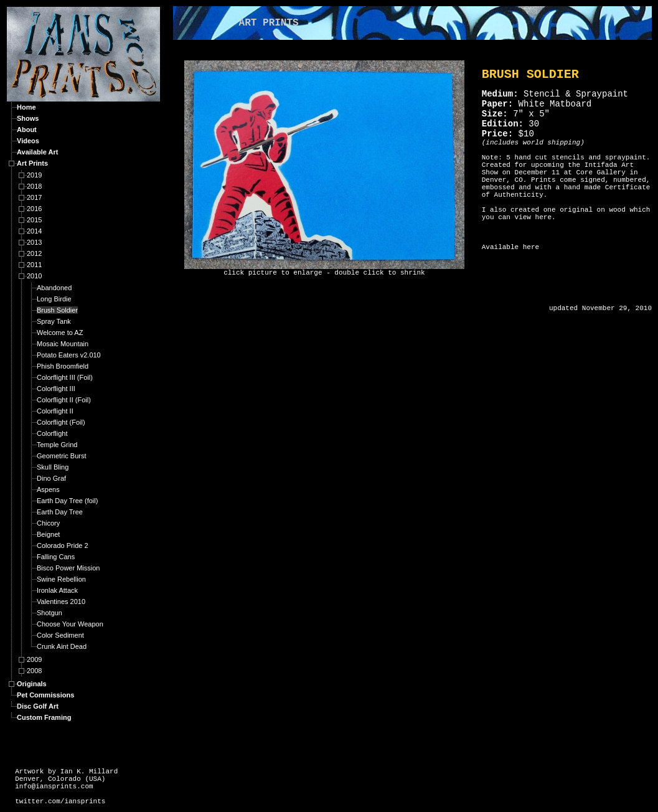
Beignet (48, 534)
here (543, 217)
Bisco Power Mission (68, 568)
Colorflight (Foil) (61, 422)
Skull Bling (53, 467)
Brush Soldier (57, 310)
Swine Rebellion (61, 579)
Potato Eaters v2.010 (69, 355)
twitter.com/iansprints (60, 801)
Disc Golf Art (38, 706)
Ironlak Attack (57, 590)
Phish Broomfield (63, 366)
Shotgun (49, 613)
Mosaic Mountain (63, 344)
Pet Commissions (45, 695)
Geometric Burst (61, 456)
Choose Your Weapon (70, 624)
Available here (510, 247)
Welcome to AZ (60, 333)
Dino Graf (51, 478)
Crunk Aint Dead (62, 646)
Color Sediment (60, 635)
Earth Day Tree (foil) (67, 501)
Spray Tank (54, 321)
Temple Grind (57, 445)
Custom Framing (44, 717)
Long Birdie (54, 299)
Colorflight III (56, 389)
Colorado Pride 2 (63, 545)
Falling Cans (56, 557)
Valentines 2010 (61, 602)
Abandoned (54, 288)
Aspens (48, 489)
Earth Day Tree (60, 512)
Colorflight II (55, 411)
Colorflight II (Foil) (64, 400)
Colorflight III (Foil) (65, 377)
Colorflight (52, 433)
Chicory (48, 523)
